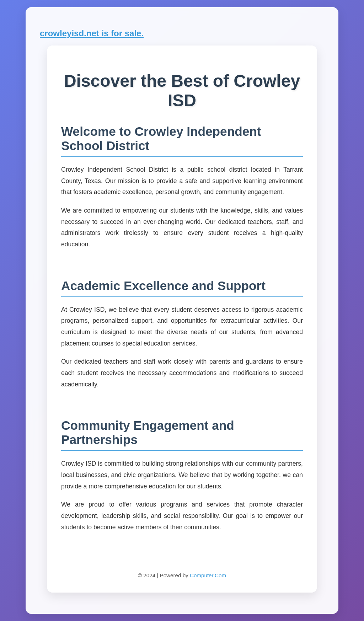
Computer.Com (208, 575)
